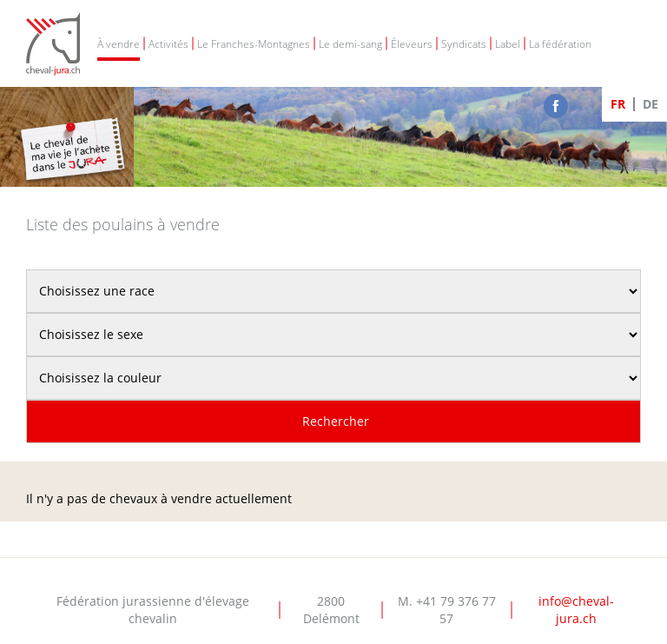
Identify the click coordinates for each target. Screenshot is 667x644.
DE (650, 104)
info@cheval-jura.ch (576, 610)
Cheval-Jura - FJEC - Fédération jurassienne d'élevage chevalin (53, 44)
